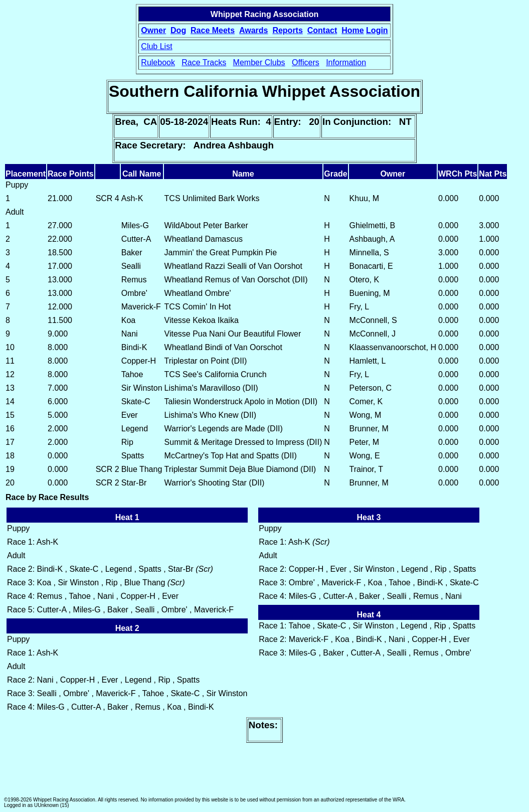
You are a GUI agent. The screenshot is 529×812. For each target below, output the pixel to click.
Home (352, 30)
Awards (254, 30)
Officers (306, 62)
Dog (178, 30)
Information (346, 62)
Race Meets (213, 30)
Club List (156, 46)
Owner (153, 30)
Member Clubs (259, 62)
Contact (322, 30)
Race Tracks (204, 62)
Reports (287, 30)
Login (377, 30)
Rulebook (158, 62)
